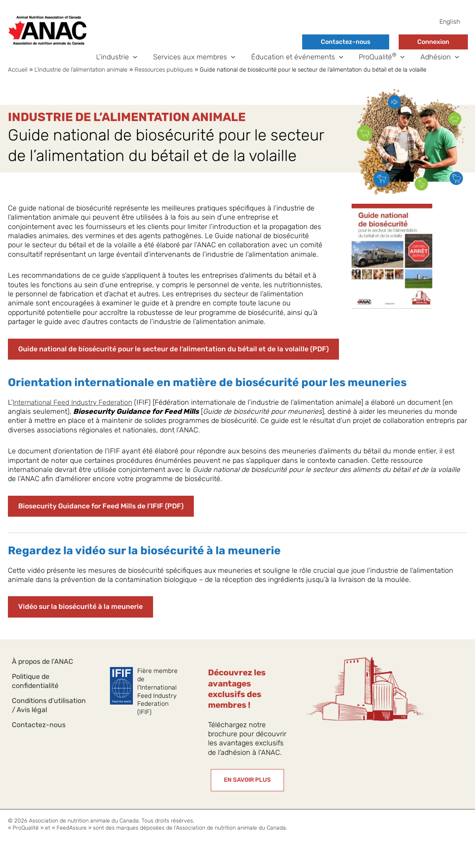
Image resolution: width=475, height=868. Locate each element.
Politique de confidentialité (35, 695)
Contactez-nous (346, 42)
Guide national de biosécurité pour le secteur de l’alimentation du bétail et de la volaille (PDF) (176, 360)
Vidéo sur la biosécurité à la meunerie (82, 618)
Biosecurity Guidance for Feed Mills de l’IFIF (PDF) (103, 517)
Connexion (433, 42)
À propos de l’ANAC (43, 673)
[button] (140, 63)
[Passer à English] (450, 22)
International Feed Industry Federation (75, 413)
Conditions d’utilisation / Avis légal (49, 721)
